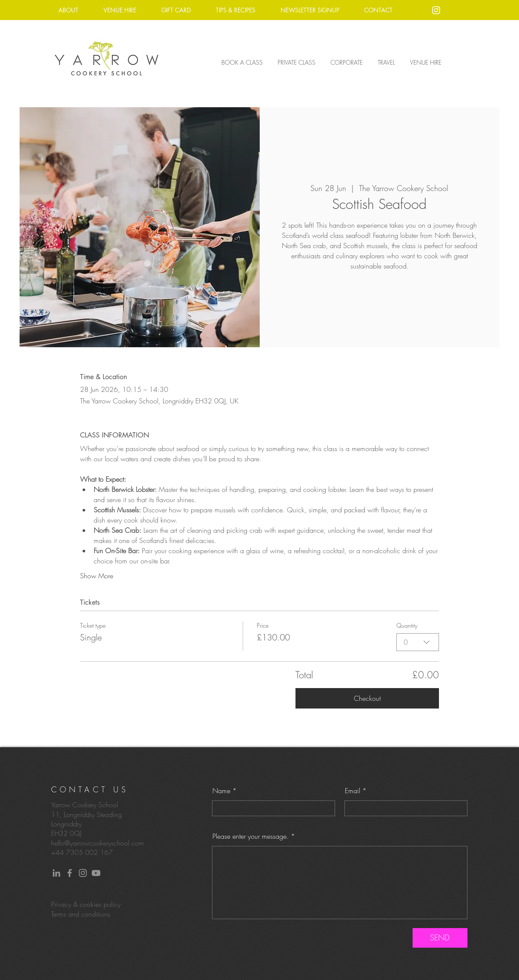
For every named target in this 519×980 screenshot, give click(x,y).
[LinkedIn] (56, 873)
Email (353, 791)
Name (221, 791)
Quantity (407, 625)
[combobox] (418, 642)
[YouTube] (96, 873)
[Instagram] (436, 10)
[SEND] (440, 938)
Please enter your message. (251, 836)
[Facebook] (70, 873)
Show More (97, 576)
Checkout (367, 698)
